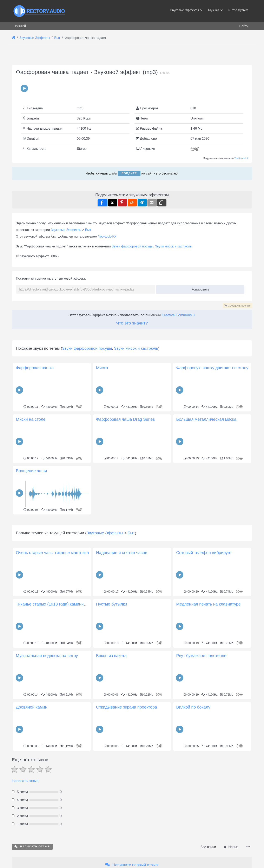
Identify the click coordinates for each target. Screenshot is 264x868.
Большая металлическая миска (206, 419)
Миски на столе (31, 419)
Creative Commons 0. (179, 315)
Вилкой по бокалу (193, 765)
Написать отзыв (25, 839)
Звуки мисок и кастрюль (173, 246)
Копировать (199, 288)
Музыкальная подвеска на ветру (47, 713)
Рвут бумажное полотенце (201, 713)
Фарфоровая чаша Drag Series (126, 419)
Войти (244, 26)
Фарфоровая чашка (35, 368)
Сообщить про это (237, 306)
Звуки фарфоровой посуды (132, 246)
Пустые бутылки (112, 662)
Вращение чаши (31, 471)
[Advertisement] (132, 545)
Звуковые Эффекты (66, 230)
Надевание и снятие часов (122, 610)
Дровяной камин (32, 765)
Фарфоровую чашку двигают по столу (212, 368)
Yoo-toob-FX (241, 158)
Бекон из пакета (111, 713)
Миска (102, 368)
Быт (88, 230)
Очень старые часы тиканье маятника (52, 610)
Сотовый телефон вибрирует (204, 610)
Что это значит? (132, 323)
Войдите (129, 173)
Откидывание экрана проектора (127, 765)
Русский (20, 26)
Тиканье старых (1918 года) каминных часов (58, 662)
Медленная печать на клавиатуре (208, 662)
